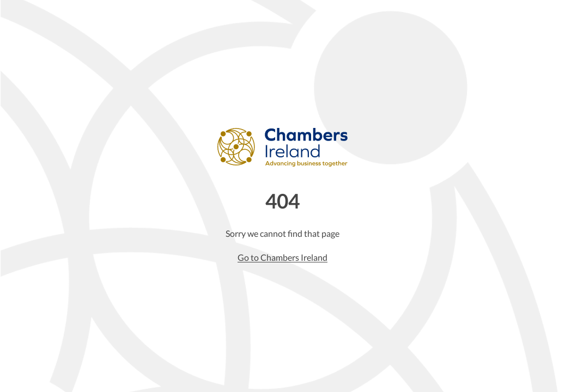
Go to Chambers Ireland (282, 257)
